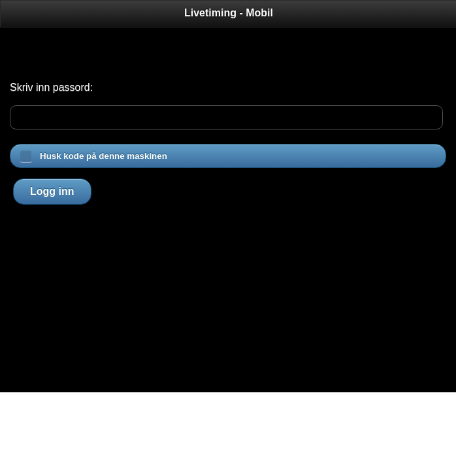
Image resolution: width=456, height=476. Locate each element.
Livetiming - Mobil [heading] (229, 13)
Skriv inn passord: (51, 87)
